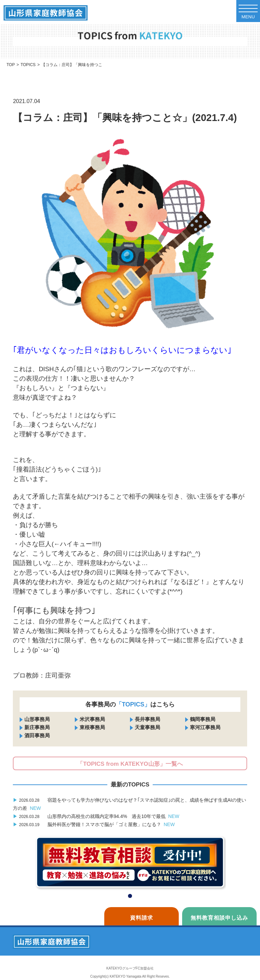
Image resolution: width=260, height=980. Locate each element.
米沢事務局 (92, 719)
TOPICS (28, 65)
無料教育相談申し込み (219, 918)
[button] (130, 896)
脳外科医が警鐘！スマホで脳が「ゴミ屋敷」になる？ (94, 824)
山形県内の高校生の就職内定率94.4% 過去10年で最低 (96, 816)
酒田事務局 (37, 735)
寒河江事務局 (205, 727)
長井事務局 (147, 719)
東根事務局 (92, 727)
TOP (10, 65)
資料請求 (142, 918)
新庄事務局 (37, 727)
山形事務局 (37, 719)
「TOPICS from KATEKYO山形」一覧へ (130, 764)
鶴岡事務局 (203, 719)
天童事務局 (147, 727)
